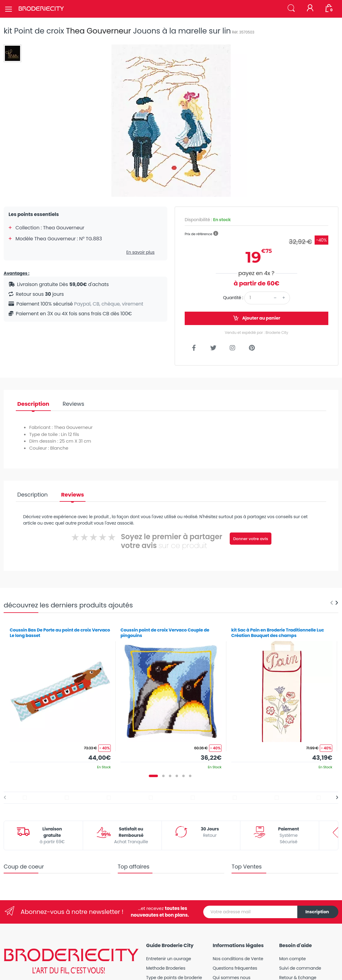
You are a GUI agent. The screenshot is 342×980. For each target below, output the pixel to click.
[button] (291, 8)
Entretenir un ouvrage (169, 959)
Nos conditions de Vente (238, 959)
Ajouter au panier (256, 318)
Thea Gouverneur (99, 31)
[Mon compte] (310, 9)
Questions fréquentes (235, 968)
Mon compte (292, 959)
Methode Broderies (166, 968)
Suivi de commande (300, 968)
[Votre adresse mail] (250, 912)
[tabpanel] (60, 696)
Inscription (317, 912)
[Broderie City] (41, 9)
